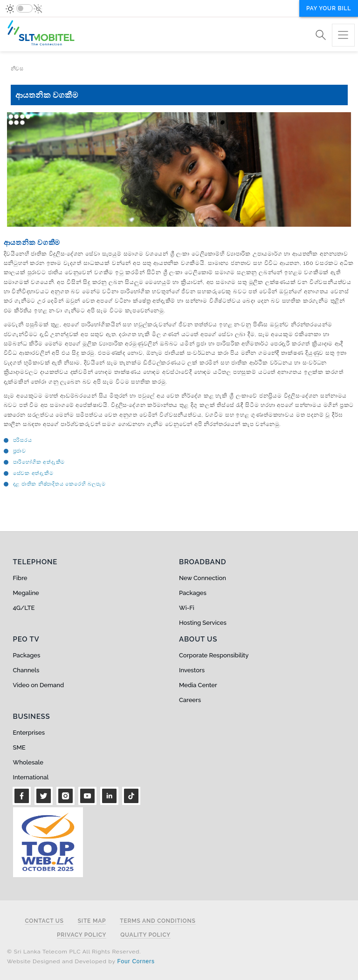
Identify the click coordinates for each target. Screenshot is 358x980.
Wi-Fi (187, 608)
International (31, 777)
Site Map (92, 921)
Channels (26, 670)
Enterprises (29, 733)
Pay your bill (329, 8)
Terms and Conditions (158, 921)
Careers (190, 700)
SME (19, 747)
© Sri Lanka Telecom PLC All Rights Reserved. (74, 952)
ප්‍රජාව (20, 451)
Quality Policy (145, 935)
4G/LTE (24, 608)
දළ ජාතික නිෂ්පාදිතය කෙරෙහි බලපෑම (59, 484)
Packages (193, 593)
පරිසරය (23, 440)
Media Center (198, 685)
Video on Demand (39, 685)
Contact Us (44, 921)
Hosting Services (203, 623)
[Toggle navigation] (343, 35)
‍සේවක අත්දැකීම (33, 473)
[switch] (24, 8)
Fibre (20, 578)
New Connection (203, 578)
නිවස (17, 69)
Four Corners (136, 961)
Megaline (26, 593)
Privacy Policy (82, 935)
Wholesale (28, 762)
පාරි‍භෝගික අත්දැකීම (39, 462)
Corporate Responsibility (214, 655)
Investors (192, 670)
